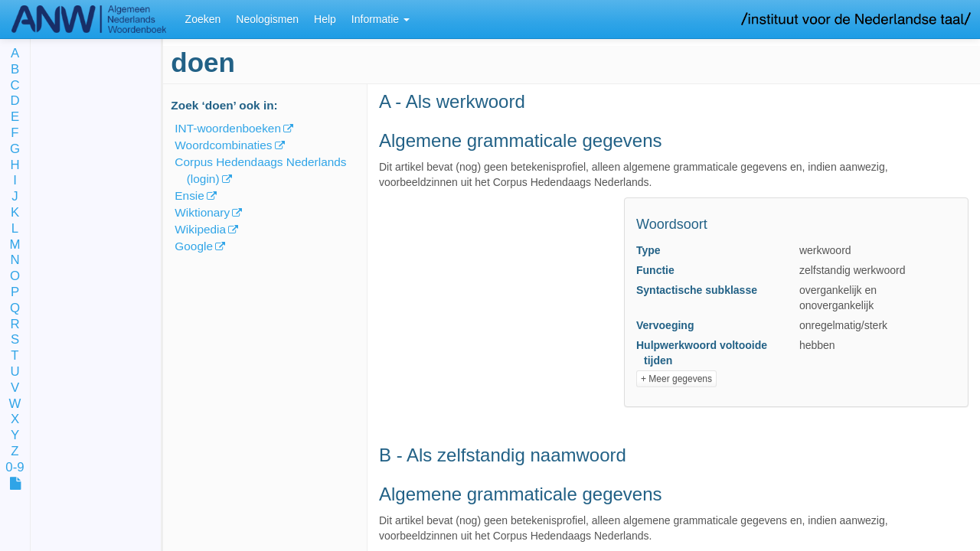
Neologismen (267, 19)
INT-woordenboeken (228, 128)
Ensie (189, 196)
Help (325, 19)
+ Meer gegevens (676, 379)
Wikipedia (200, 229)
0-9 (15, 468)
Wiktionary (202, 212)
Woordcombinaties (223, 145)
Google (194, 246)
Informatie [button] (381, 19)
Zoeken (203, 19)
